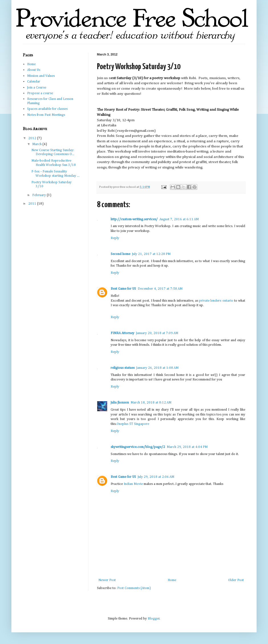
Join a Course (37, 88)
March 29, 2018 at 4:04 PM (187, 447)
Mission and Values (41, 76)
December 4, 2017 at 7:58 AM (160, 289)
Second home (120, 254)
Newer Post (107, 580)
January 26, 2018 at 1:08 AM (157, 368)
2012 (33, 138)
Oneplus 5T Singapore (133, 424)
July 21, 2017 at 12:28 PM (151, 254)
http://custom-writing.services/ (134, 219)
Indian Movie (133, 484)
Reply (115, 238)
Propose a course (40, 93)
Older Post (236, 580)
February (39, 195)
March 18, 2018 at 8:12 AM (151, 403)
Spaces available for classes (47, 109)
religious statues (123, 368)
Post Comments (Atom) (134, 588)
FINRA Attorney (122, 333)
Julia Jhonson (120, 403)
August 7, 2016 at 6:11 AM (179, 219)
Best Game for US (123, 289)
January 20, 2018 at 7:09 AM (157, 333)
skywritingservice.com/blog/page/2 (138, 447)
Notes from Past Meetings (46, 115)
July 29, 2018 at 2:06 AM (156, 477)
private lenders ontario (216, 301)
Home (172, 580)
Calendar (34, 82)
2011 (33, 204)
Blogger (154, 619)
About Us (34, 70)
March (37, 144)
